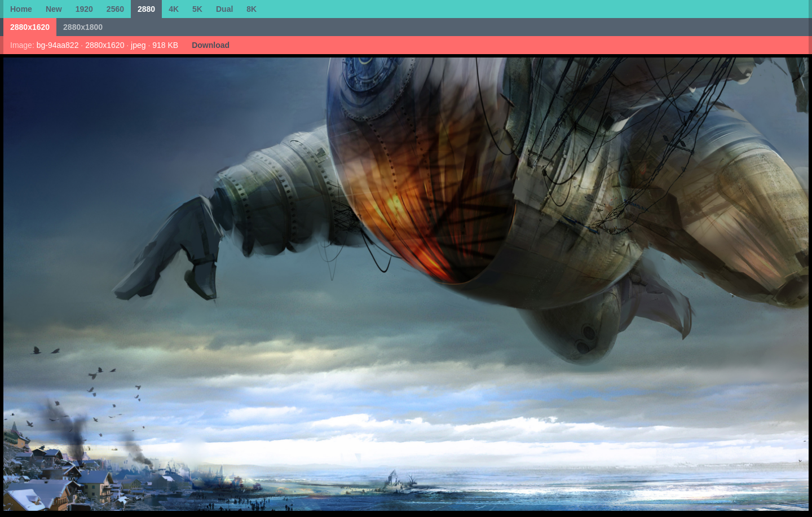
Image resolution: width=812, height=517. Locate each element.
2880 (146, 9)
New (54, 9)
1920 (84, 9)
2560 (115, 9)
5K (197, 9)
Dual (224, 9)
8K (251, 9)
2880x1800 (83, 27)
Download (211, 45)
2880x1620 (30, 27)
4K (174, 9)
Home (21, 9)
